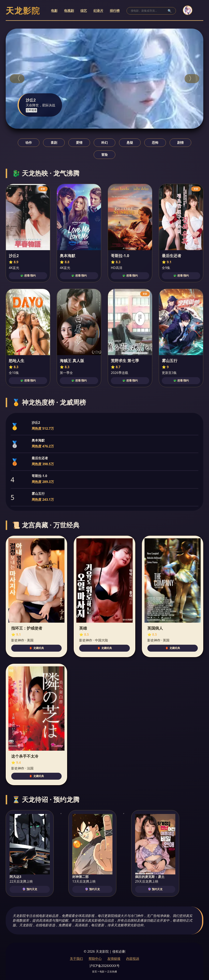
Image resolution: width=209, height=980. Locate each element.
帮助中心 (95, 959)
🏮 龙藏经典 (36, 648)
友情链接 (114, 959)
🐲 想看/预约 (28, 276)
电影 (54, 11)
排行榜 (115, 11)
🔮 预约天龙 (30, 889)
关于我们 (76, 959)
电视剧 (69, 11)
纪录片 (98, 11)
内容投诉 (133, 959)
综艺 (84, 11)
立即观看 (31, 110)
